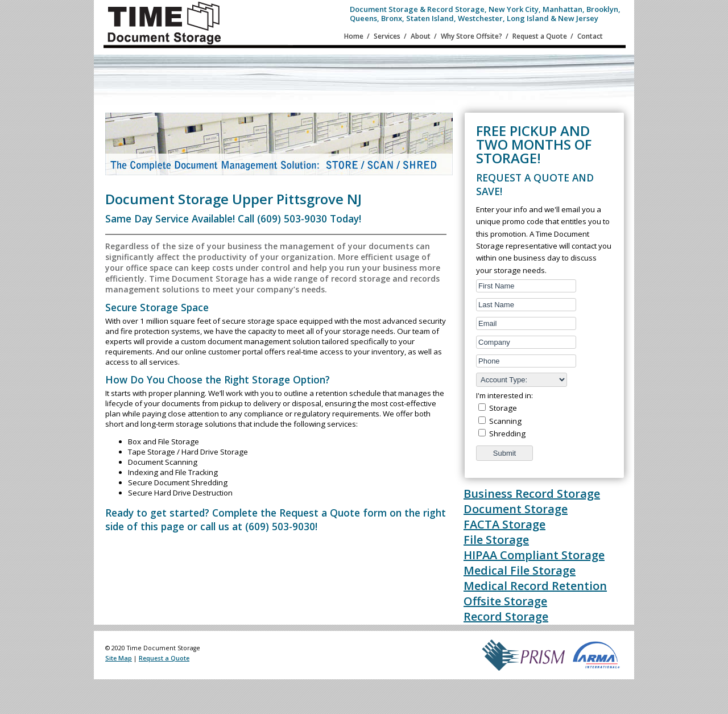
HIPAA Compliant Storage (534, 555)
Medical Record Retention (535, 586)
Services (387, 36)
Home (354, 36)
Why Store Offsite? (471, 36)
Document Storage (516, 509)
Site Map (119, 658)
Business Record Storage (532, 494)
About (421, 36)
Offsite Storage (505, 601)
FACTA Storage (504, 524)
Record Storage (506, 616)
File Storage (496, 540)
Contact (590, 36)
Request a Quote (540, 36)
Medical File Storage (520, 570)
